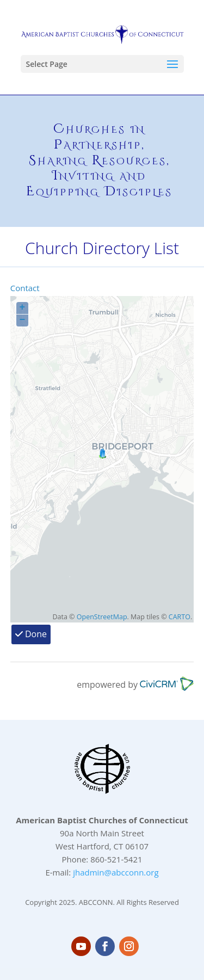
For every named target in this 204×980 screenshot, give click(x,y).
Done (31, 634)
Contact (25, 288)
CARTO (180, 617)
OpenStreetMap (102, 617)
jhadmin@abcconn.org (116, 872)
